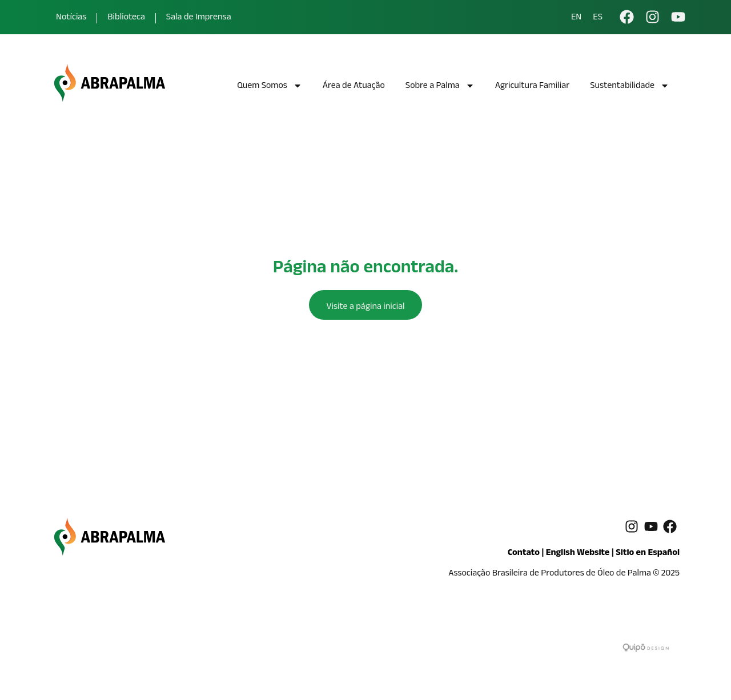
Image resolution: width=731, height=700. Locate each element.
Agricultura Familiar (533, 87)
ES (598, 18)
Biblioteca (126, 18)
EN (576, 18)
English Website (578, 554)
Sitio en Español (648, 554)
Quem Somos (270, 87)
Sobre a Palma (440, 87)
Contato (524, 554)
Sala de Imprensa (199, 18)
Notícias (71, 18)
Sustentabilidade (630, 87)
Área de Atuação (354, 87)
